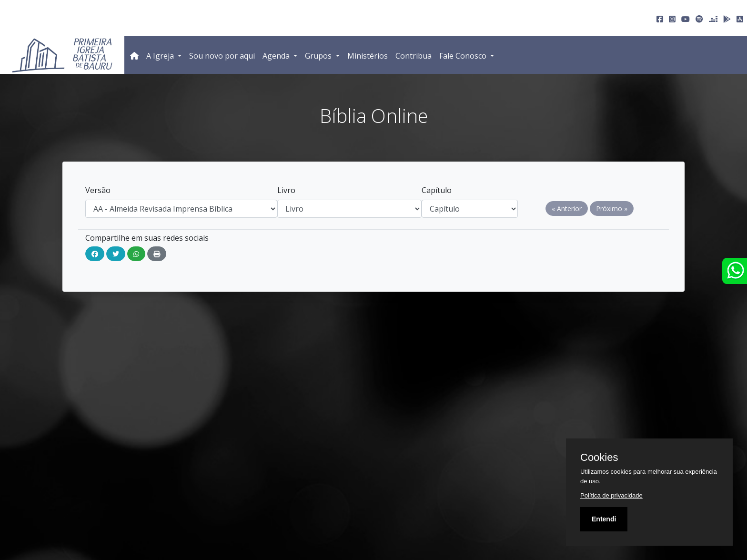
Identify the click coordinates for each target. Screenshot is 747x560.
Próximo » (612, 209)
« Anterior (567, 209)
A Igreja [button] (161, 56)
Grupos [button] (319, 56)
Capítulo (437, 190)
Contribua (414, 56)
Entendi (604, 519)
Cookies (599, 458)
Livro (286, 190)
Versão (98, 190)
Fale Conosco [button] (464, 56)
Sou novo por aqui (222, 56)
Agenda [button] (277, 56)
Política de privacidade (611, 495)
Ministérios (368, 56)
